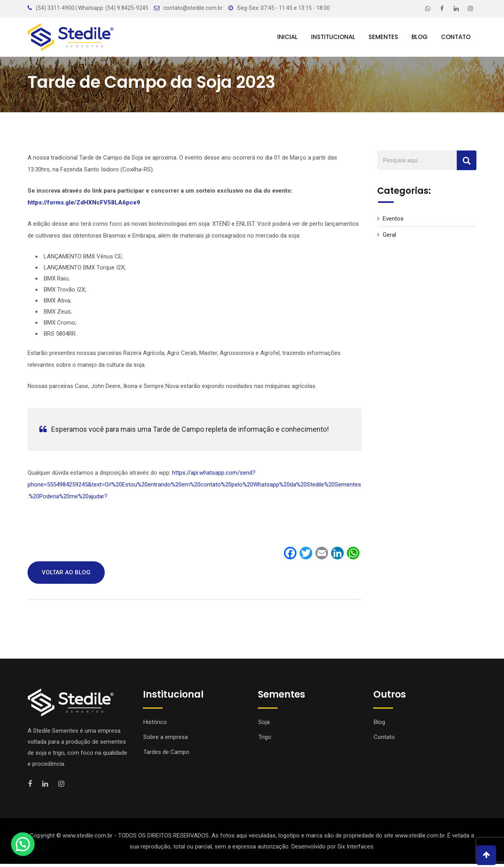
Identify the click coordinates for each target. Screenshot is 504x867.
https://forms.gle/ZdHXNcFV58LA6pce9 (85, 206)
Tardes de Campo (166, 755)
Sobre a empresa (166, 740)
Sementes (383, 37)
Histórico (155, 725)
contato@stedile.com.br (193, 8)
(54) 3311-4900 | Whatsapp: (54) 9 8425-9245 (92, 8)
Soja (264, 725)
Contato (456, 37)
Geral (389, 238)
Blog (420, 37)
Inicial (287, 37)
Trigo (265, 740)
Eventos (393, 222)
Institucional (333, 37)
